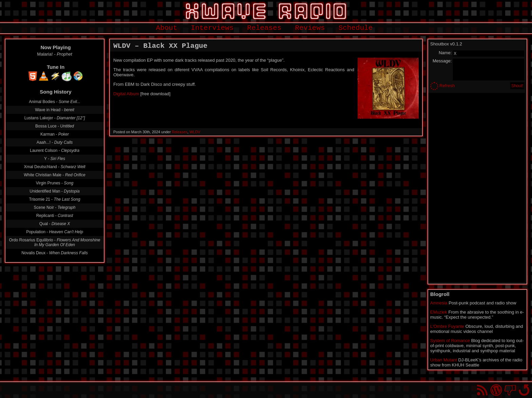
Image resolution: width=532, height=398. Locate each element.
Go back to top (524, 390)
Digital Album (126, 94)
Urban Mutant (444, 360)
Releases (264, 28)
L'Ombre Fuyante (447, 326)
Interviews (212, 28)
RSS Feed (482, 390)
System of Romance (450, 341)
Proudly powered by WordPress (496, 390)
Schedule (356, 28)
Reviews (310, 28)
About (167, 28)
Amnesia (439, 303)
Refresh (447, 86)
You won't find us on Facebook (510, 390)
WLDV (195, 132)
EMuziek (439, 312)
